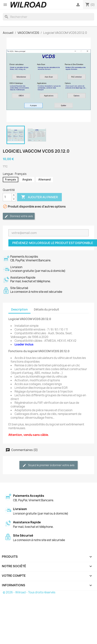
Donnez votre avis (19, 216)
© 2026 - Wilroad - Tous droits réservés (29, 592)
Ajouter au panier (39, 197)
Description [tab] (19, 309)
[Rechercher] (48, 17)
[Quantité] (7, 197)
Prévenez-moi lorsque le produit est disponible (53, 243)
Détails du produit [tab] (47, 309)
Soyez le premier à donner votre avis (48, 465)
